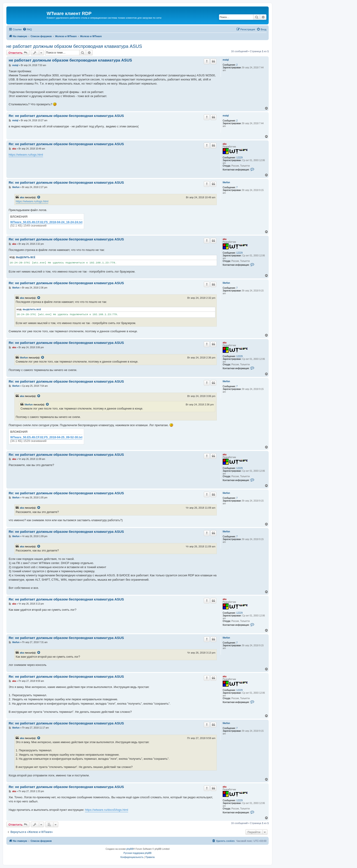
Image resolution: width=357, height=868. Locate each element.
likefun (226, 182)
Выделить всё (26, 257)
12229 (240, 158)
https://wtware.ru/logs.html (26, 155)
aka (225, 144)
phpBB (130, 849)
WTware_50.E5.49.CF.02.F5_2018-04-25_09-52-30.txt (46, 437)
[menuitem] (27, 29)
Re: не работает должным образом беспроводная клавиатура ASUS (66, 116)
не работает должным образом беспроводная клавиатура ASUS (74, 46)
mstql (226, 60)
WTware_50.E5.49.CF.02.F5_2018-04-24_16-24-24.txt (46, 222)
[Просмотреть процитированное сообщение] (39, 197)
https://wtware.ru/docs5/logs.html (106, 810)
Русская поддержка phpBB (137, 853)
